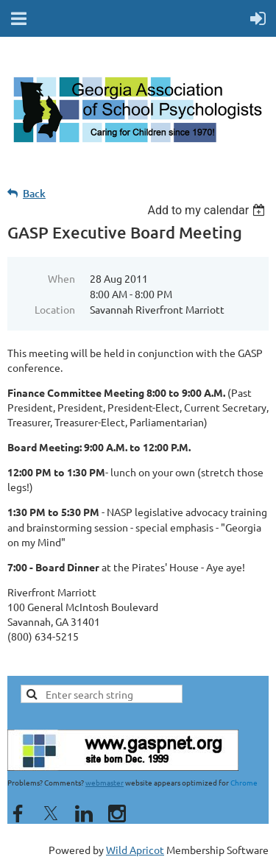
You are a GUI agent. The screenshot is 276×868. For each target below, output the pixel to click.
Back (34, 193)
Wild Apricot (135, 850)
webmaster (105, 782)
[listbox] (208, 210)
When (61, 278)
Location (55, 309)
